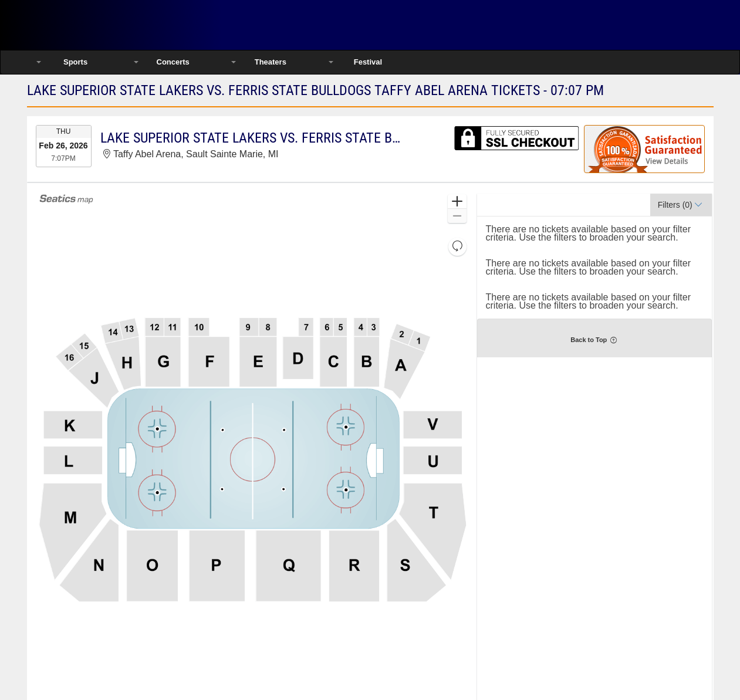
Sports (75, 62)
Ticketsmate (153, 25)
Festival (368, 62)
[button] (457, 202)
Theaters (271, 62)
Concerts (173, 62)
